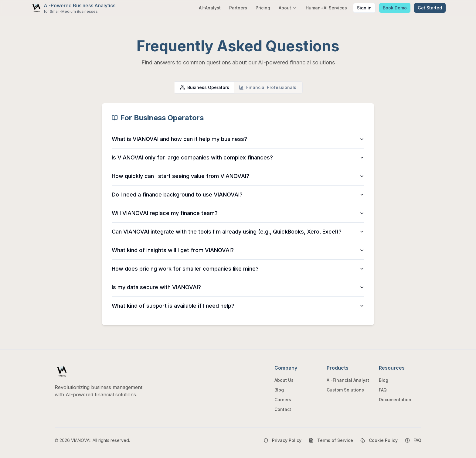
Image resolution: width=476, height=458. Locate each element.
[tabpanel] (238, 214)
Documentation (395, 400)
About (288, 8)
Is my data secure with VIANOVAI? (238, 287)
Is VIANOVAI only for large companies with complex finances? (238, 157)
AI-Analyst (210, 8)
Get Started (430, 8)
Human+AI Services (326, 8)
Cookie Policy (379, 440)
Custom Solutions (345, 390)
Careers (283, 400)
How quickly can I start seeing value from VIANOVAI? (238, 176)
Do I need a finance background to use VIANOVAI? (238, 195)
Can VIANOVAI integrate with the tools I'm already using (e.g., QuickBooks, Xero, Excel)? (238, 232)
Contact (283, 409)
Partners (238, 8)
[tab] (205, 87)
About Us (284, 380)
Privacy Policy (282, 440)
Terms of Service (331, 440)
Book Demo (395, 8)
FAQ (383, 390)
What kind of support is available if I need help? (238, 306)
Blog (279, 390)
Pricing (263, 8)
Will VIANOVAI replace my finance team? (238, 213)
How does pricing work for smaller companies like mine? (238, 269)
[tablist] (238, 87)
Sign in (364, 8)
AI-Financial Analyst (348, 380)
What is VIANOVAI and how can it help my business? (238, 139)
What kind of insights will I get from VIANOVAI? (238, 250)
